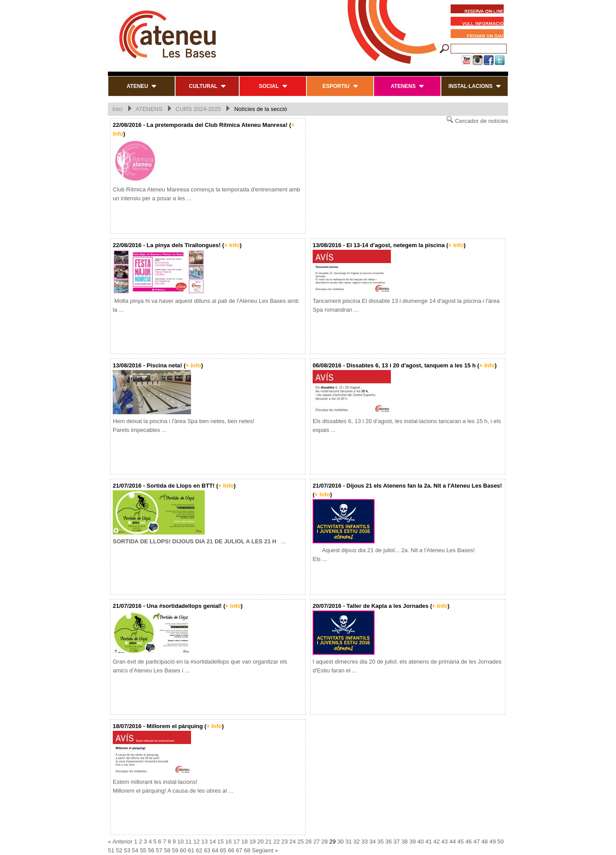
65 (223, 850)
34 (372, 842)
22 (276, 842)
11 (188, 842)
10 (180, 842)
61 (191, 850)
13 (204, 842)
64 (215, 850)
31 (348, 842)
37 (397, 842)
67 (239, 850)
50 (501, 842)
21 (268, 842)
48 (485, 842)
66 (231, 850)
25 (300, 842)
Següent (263, 850)
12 (196, 842)
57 (159, 850)
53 (127, 850)
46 (468, 842)
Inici (117, 109)
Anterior (122, 842)
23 (284, 842)
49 (493, 842)
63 (207, 850)
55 (143, 850)
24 (292, 842)
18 (245, 842)
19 (253, 842)
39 (413, 842)
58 (167, 850)
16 (229, 842)
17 (237, 842)
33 (364, 842)
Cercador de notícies (477, 120)
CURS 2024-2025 (198, 109)
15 (221, 842)
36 (388, 842)
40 (421, 842)
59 (175, 850)
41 (429, 842)
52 (119, 850)
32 (356, 842)
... (199, 541)
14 (212, 842)
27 (317, 842)
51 (111, 850)
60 (183, 850)
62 (199, 850)
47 (476, 842)
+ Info (232, 245)
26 (309, 842)
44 (452, 842)
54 (135, 850)
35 (380, 842)
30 (341, 842)
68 (247, 850)
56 (151, 850)
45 (460, 842)
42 (436, 842)
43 (444, 842)
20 (260, 842)
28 (325, 842)
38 (405, 842)
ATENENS (149, 109)
